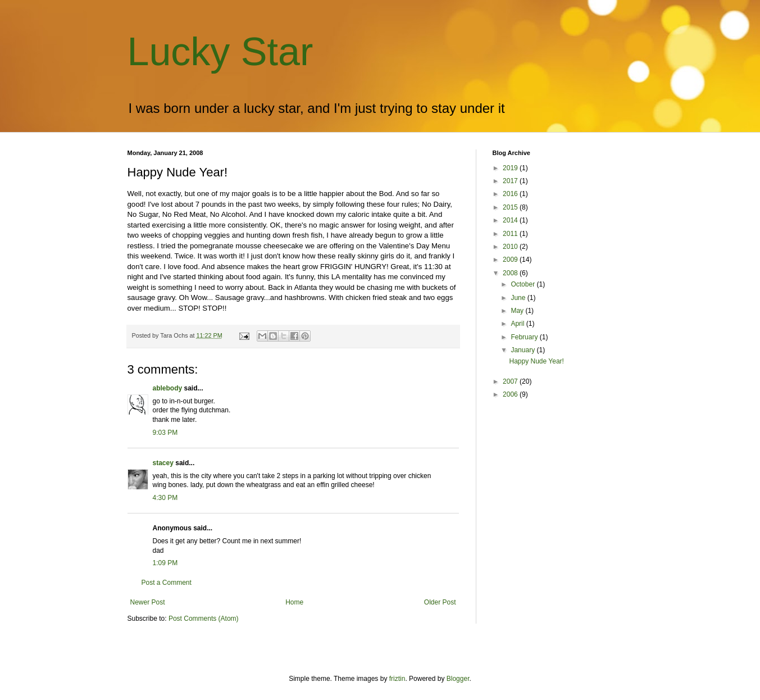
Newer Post (148, 602)
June (519, 298)
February (525, 337)
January (524, 350)
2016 (511, 194)
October (524, 284)
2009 (511, 260)
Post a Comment (167, 583)
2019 (511, 168)
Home (294, 602)
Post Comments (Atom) (204, 619)
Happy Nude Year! (536, 361)
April (518, 324)
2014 (511, 220)
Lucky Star (220, 52)
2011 (511, 234)
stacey (163, 463)
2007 (511, 381)
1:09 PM (165, 563)
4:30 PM (165, 498)
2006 (511, 394)
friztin (397, 679)
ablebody (168, 388)
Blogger (458, 679)
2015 (511, 207)
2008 (511, 273)
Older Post (440, 602)
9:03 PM (165, 433)
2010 (511, 247)
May (518, 311)
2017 (511, 181)
